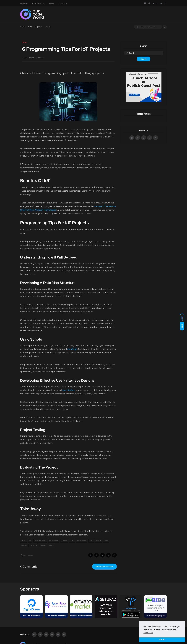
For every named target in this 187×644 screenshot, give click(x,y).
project (99, 541)
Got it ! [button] (162, 640)
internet (43, 545)
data (72, 541)
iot (30, 541)
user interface (69, 390)
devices (52, 545)
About (52, 3)
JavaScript (72, 349)
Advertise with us (38, 3)
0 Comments (29, 567)
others (23, 541)
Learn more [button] (148, 633)
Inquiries (39, 27)
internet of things (40, 541)
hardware (24, 545)
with (24, 3)
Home (23, 27)
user (91, 541)
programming (54, 541)
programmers (82, 541)
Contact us (63, 3)
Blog (30, 27)
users (106, 541)
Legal (47, 27)
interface (34, 545)
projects (64, 541)
